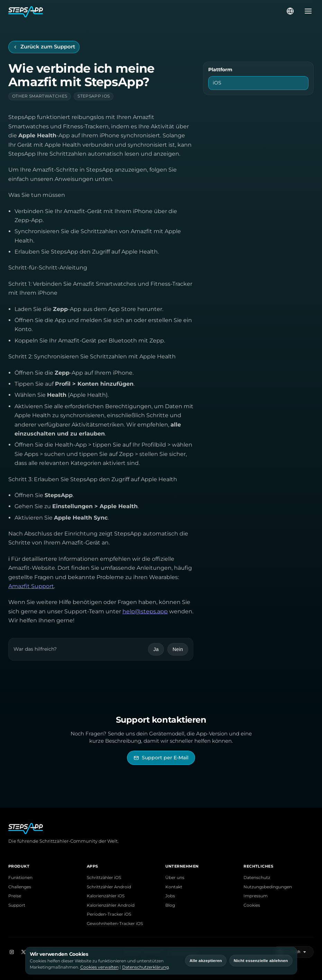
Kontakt (174, 887)
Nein (178, 649)
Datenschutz (257, 878)
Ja (156, 649)
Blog (170, 905)
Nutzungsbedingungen (268, 887)
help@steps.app (145, 611)
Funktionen (20, 878)
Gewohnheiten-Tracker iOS (115, 924)
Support (17, 905)
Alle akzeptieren (206, 961)
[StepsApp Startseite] (147, 11)
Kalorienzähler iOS (106, 896)
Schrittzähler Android (109, 887)
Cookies (252, 905)
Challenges (20, 887)
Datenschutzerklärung (145, 967)
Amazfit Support (31, 586)
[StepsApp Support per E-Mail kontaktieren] (161, 758)
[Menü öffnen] (306, 11)
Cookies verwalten (99, 967)
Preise (15, 896)
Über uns (175, 878)
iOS (217, 83)
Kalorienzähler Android (111, 905)
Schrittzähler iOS (104, 878)
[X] (24, 952)
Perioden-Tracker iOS (109, 914)
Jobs (170, 896)
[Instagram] (12, 952)
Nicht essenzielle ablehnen (261, 961)
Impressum (256, 896)
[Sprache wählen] (290, 11)
